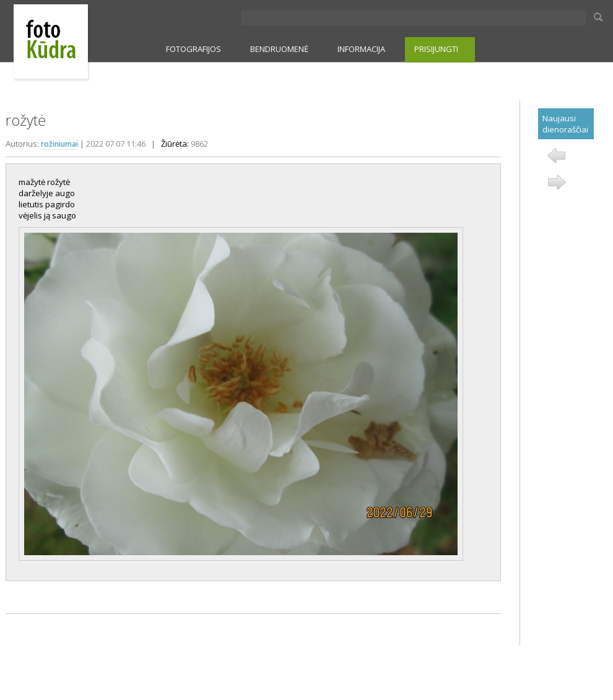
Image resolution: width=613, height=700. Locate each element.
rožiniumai (59, 144)
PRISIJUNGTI (436, 49)
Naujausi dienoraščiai (565, 124)
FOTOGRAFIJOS (193, 49)
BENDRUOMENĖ (279, 49)
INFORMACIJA (361, 49)
